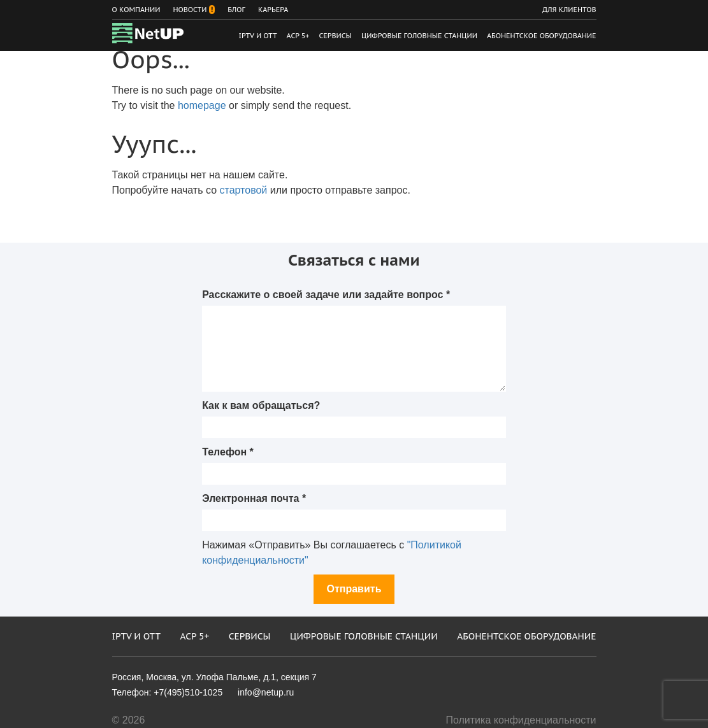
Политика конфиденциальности (521, 720)
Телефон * (228, 452)
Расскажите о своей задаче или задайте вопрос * (326, 295)
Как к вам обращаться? (261, 405)
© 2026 (129, 720)
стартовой (244, 190)
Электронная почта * (254, 498)
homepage (202, 105)
